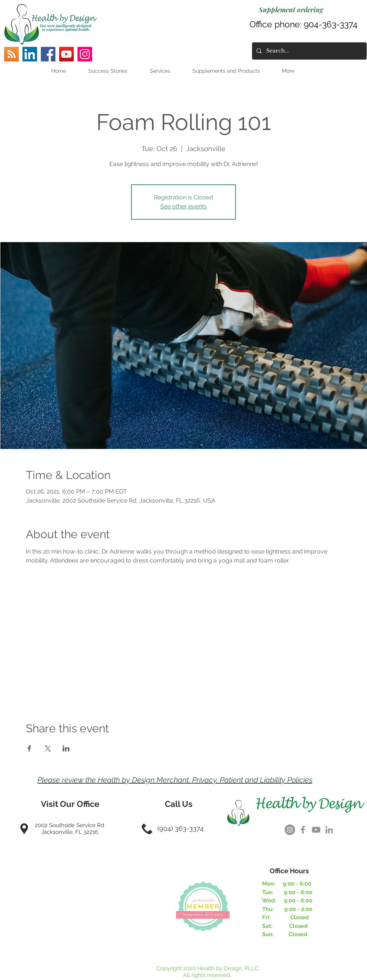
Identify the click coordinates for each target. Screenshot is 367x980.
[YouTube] (66, 54)
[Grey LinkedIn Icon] (329, 830)
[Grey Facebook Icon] (303, 830)
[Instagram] (85, 54)
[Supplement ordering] (291, 10)
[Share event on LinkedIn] (66, 748)
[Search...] (309, 51)
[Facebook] (48, 54)
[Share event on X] (48, 748)
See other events (183, 206)
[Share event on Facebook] (29, 748)
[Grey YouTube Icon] (316, 830)
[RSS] (11, 54)
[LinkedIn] (30, 54)
